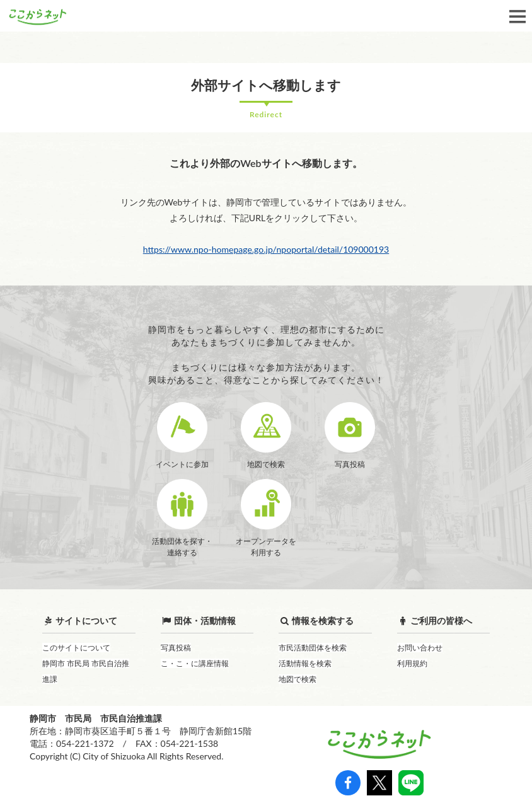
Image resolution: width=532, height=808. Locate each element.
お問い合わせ (420, 648)
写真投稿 (176, 648)
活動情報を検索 (305, 663)
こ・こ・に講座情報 (195, 663)
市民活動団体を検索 (313, 648)
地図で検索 (298, 679)
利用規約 (412, 663)
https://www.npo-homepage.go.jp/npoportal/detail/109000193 (266, 249)
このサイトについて (76, 648)
